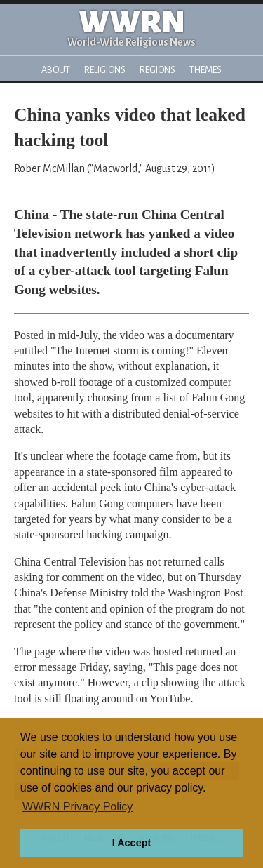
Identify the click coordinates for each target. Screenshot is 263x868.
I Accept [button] (131, 843)
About (56, 70)
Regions (157, 70)
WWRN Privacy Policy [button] (77, 807)
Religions (105, 70)
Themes (205, 70)
